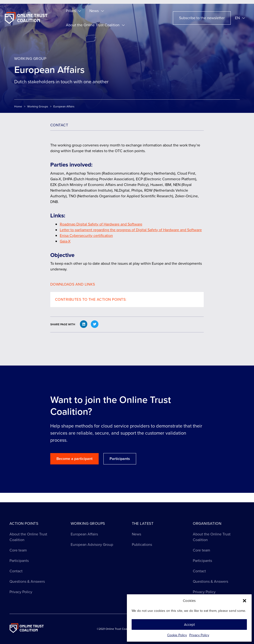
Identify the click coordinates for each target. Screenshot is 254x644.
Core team (18, 550)
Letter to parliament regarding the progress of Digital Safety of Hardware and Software (131, 230)
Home (18, 106)
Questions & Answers (27, 581)
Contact (16, 571)
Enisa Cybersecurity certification (86, 236)
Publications (142, 545)
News (97, 11)
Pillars (73, 11)
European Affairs (84, 534)
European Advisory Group (92, 545)
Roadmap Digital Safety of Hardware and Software (101, 224)
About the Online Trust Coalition (95, 25)
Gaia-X (65, 241)
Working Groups (38, 106)
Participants (19, 561)
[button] (245, 601)
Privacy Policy (199, 635)
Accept (189, 625)
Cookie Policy (177, 635)
